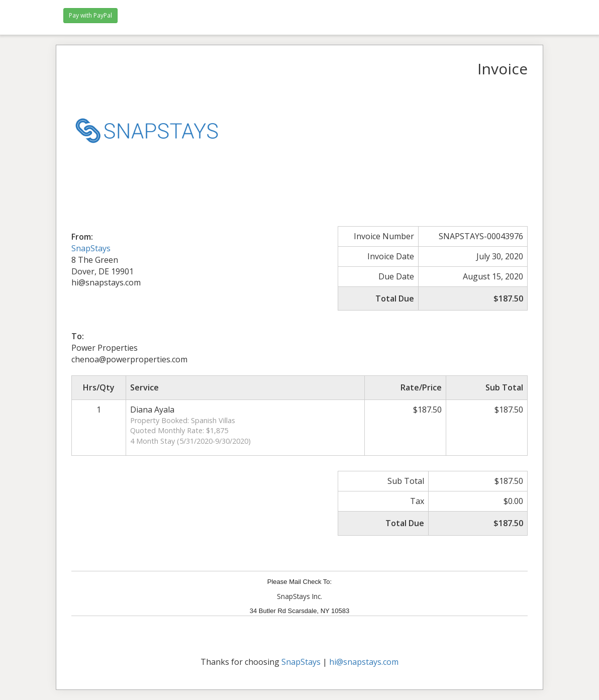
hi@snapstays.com (364, 662)
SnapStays (91, 248)
